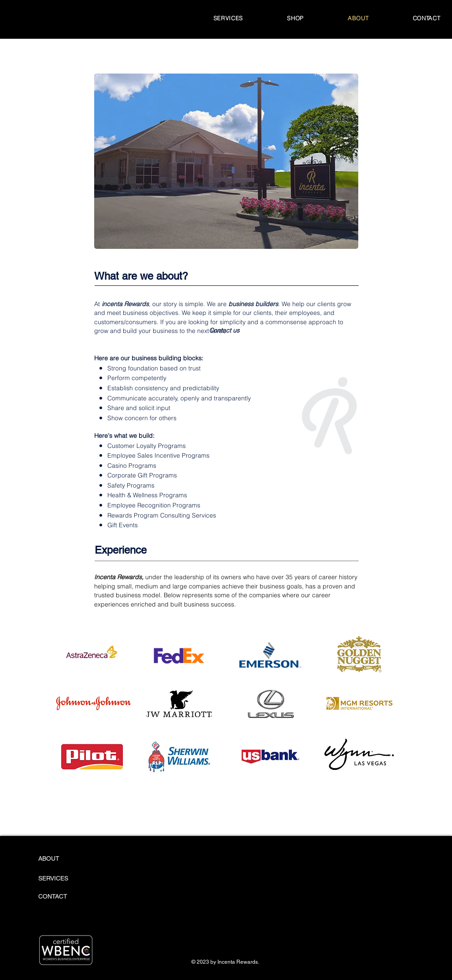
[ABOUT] (72, 859)
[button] (295, 18)
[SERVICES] (64, 879)
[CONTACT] (62, 897)
